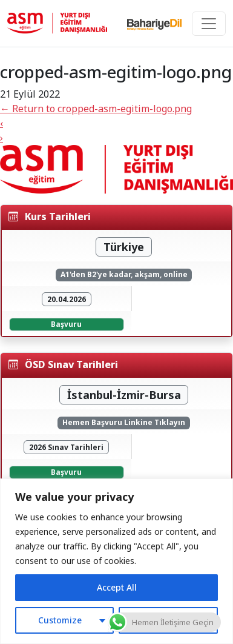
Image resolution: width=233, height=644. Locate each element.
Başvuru (66, 324)
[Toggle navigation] (209, 24)
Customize (60, 620)
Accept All (117, 587)
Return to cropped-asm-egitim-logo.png (96, 109)
